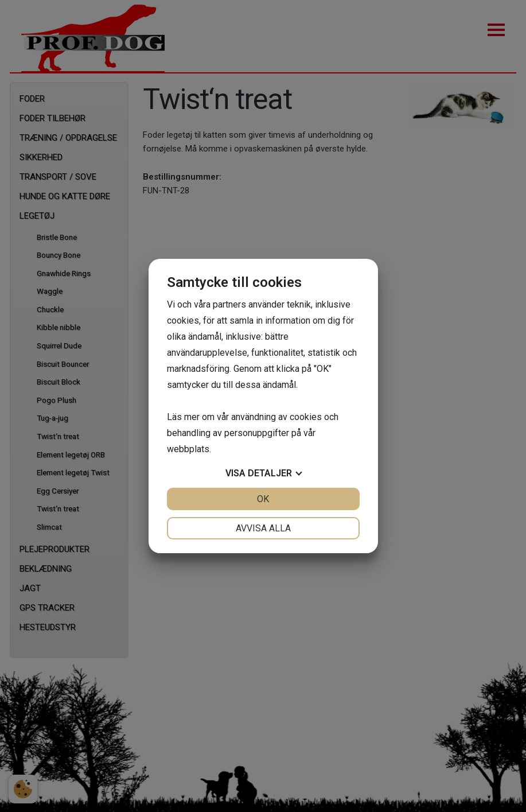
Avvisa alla (263, 528)
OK (263, 499)
